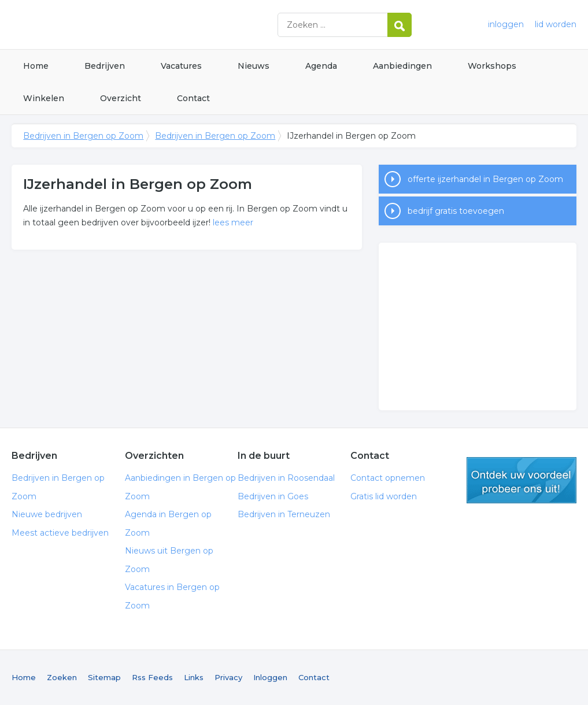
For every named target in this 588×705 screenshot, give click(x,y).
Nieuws (254, 66)
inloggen (506, 24)
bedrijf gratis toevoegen (456, 211)
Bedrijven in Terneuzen (284, 514)
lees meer (233, 222)
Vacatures (181, 66)
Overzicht (121, 98)
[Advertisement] (478, 326)
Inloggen (270, 677)
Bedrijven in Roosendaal (286, 478)
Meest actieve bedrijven (60, 533)
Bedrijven (105, 66)
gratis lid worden (522, 480)
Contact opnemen (388, 478)
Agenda (321, 66)
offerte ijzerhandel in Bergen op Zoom (485, 179)
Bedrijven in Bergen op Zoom (156, 25)
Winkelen (44, 98)
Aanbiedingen (402, 66)
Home (36, 66)
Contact (193, 98)
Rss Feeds (152, 677)
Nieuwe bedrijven (47, 514)
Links (194, 677)
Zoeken (62, 677)
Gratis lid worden (384, 496)
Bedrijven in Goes (273, 496)
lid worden (556, 24)
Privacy (228, 677)
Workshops (492, 66)
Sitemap (104, 677)
